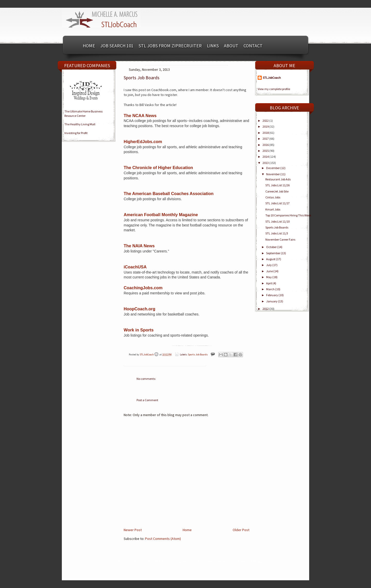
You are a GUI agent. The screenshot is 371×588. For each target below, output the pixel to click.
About (231, 46)
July (269, 265)
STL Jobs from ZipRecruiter (170, 46)
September (273, 253)
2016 (266, 145)
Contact (253, 46)
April (269, 283)
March (271, 289)
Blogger (258, 561)
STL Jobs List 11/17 (277, 203)
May (269, 277)
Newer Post (133, 530)
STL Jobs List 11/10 (277, 221)
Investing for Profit (76, 133)
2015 (266, 151)
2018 (266, 133)
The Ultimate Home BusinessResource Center (83, 113)
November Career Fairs (280, 239)
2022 (266, 121)
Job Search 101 (117, 46)
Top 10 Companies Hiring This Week (288, 215)
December (273, 168)
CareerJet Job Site (277, 191)
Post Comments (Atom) (163, 539)
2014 (266, 157)
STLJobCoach (147, 354)
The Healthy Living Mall (80, 124)
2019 (266, 126)
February (272, 295)
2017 (266, 139)
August (271, 259)
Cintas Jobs (273, 197)
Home (89, 46)
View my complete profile (274, 89)
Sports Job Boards (198, 354)
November (273, 174)
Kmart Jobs (273, 209)
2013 (266, 163)
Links (213, 46)
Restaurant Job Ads (278, 179)
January (272, 301)
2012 (266, 309)
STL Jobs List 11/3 (277, 233)
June (270, 271)
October (272, 247)
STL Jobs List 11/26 (277, 185)
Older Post (241, 530)
